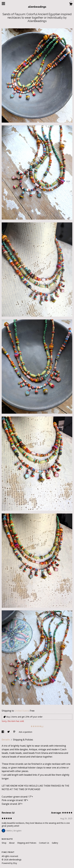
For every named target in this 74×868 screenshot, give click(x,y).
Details (6, 740)
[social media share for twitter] (9, 732)
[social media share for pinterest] (15, 732)
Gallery (55, 843)
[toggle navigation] (3, 4)
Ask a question (25, 732)
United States (22, 711)
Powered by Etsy (9, 863)
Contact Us (44, 843)
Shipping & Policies (23, 740)
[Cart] (71, 4)
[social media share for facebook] (3, 732)
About (12, 843)
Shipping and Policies (27, 843)
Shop (4, 843)
